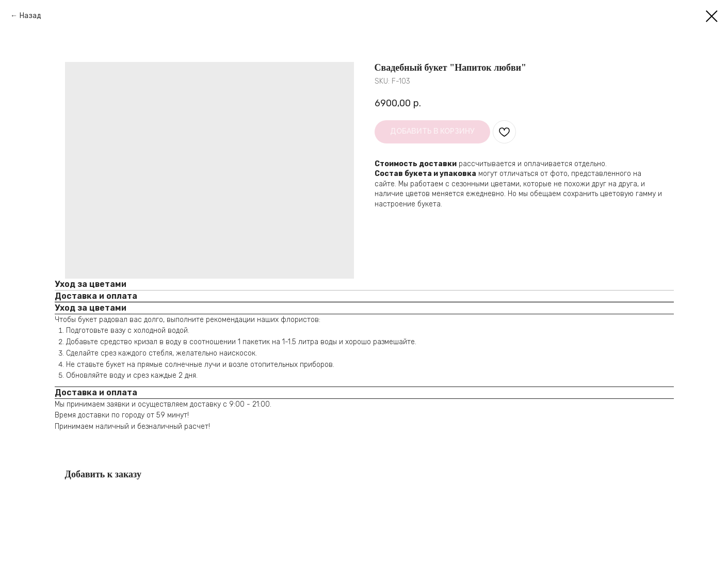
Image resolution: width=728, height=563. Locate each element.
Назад (30, 16)
